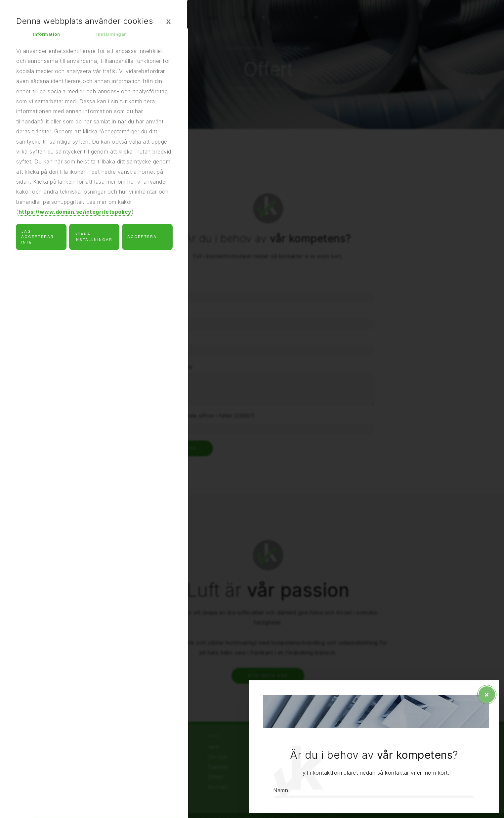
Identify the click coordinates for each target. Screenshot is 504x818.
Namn (367, 600)
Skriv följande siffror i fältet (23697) (406, 740)
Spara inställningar (93, 240)
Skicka (385, 776)
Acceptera (142, 240)
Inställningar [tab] (114, 36)
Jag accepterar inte (38, 240)
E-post (368, 661)
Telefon (369, 630)
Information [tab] (49, 36)
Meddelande (375, 691)
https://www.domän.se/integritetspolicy (75, 215)
